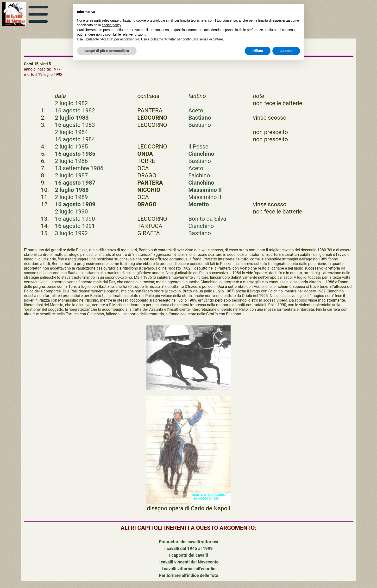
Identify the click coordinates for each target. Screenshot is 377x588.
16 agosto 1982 (75, 110)
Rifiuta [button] (258, 51)
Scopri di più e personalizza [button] (107, 51)
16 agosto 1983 (75, 125)
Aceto (196, 110)
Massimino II (205, 190)
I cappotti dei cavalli (188, 555)
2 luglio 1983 (72, 118)
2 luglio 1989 (71, 197)
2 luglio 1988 (72, 190)
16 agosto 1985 (75, 154)
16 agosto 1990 (75, 219)
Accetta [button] (286, 51)
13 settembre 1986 (79, 168)
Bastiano (200, 118)
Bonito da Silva (207, 219)
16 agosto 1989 (75, 204)
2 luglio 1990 (71, 212)
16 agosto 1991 (75, 226)
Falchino (199, 175)
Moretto (199, 204)
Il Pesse (198, 147)
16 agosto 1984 (75, 139)
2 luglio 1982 (71, 103)
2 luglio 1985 (71, 147)
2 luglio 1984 (71, 132)
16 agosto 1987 (75, 183)
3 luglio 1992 (71, 233)
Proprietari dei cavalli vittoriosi (188, 542)
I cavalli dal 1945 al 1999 (189, 548)
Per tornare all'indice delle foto (189, 575)
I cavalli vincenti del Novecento (188, 562)
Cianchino (201, 154)
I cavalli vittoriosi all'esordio (188, 569)
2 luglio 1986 (71, 161)
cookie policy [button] (111, 25)
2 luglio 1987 (71, 175)
